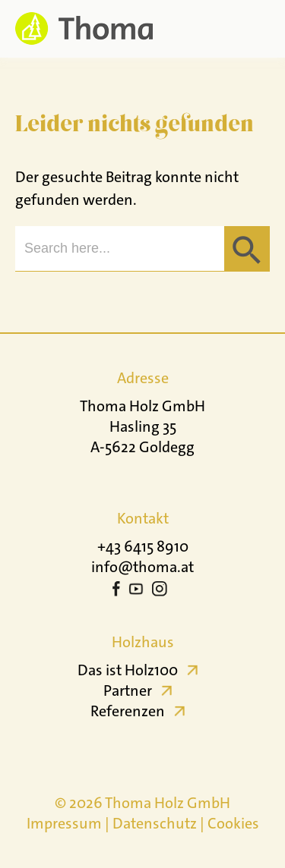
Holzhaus (143, 642)
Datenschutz (155, 823)
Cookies (233, 823)
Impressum (64, 823)
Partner (128, 690)
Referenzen (128, 711)
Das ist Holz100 (128, 670)
